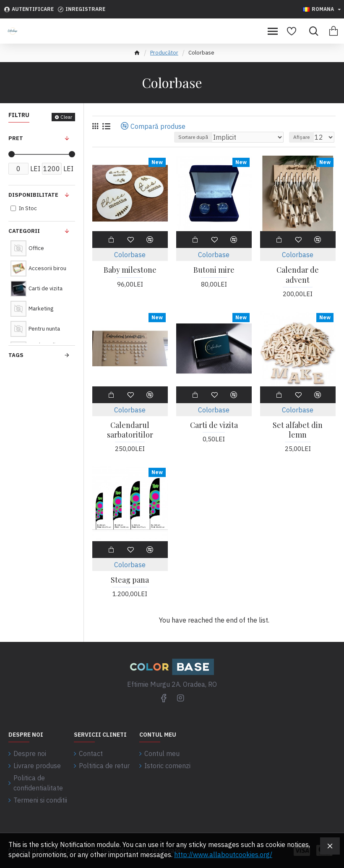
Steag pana (130, 580)
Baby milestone (130, 270)
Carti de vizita (214, 425)
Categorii (24, 231)
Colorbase (130, 255)
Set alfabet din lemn (298, 430)
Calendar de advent (298, 275)
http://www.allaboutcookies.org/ (223, 855)
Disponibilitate (33, 195)
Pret (16, 138)
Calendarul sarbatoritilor (130, 430)
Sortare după (193, 137)
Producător (164, 53)
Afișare (301, 137)
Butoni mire (214, 270)
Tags (16, 355)
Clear (66, 117)
